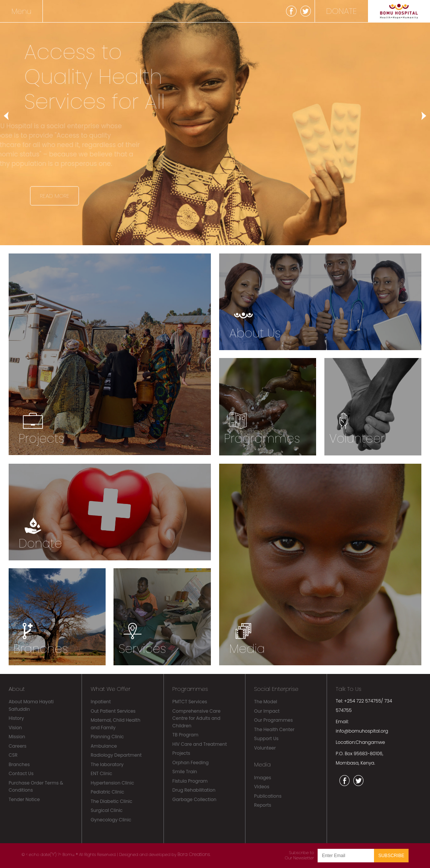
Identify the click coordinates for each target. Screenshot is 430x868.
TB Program (185, 735)
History (16, 718)
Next (421, 116)
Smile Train (185, 772)
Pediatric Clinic (107, 792)
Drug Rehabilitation (194, 790)
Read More (55, 196)
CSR (13, 755)
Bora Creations (194, 854)
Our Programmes (273, 720)
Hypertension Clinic (112, 783)
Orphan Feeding (191, 763)
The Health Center (274, 729)
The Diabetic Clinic (111, 801)
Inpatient (101, 702)
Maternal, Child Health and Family (115, 724)
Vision (15, 728)
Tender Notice (24, 799)
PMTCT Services (190, 702)
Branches (19, 764)
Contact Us (21, 773)
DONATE (341, 11)
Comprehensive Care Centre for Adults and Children (197, 718)
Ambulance (104, 746)
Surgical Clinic (107, 810)
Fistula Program (190, 781)
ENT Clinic (101, 773)
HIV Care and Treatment (200, 744)
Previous (9, 116)
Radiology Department (116, 755)
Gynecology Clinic (111, 820)
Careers (17, 746)
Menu (21, 11)
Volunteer (265, 748)
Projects (181, 753)
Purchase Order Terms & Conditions (36, 787)
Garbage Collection (195, 799)
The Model (266, 702)
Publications (268, 796)
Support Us (266, 738)
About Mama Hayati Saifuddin (31, 705)
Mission (17, 737)
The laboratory (107, 764)
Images (263, 778)
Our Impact (267, 711)
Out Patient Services (113, 711)
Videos (262, 787)
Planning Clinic (107, 737)
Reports (263, 805)
